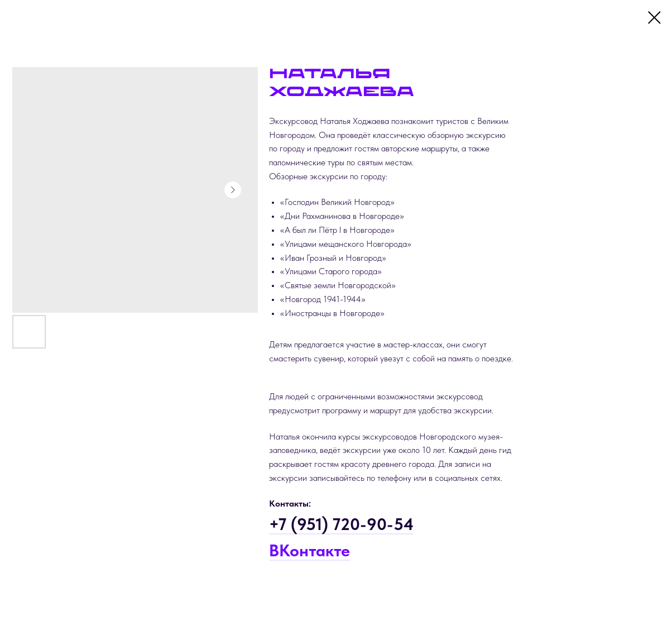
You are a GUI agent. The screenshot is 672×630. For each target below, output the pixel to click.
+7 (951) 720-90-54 (341, 524)
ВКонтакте (309, 550)
